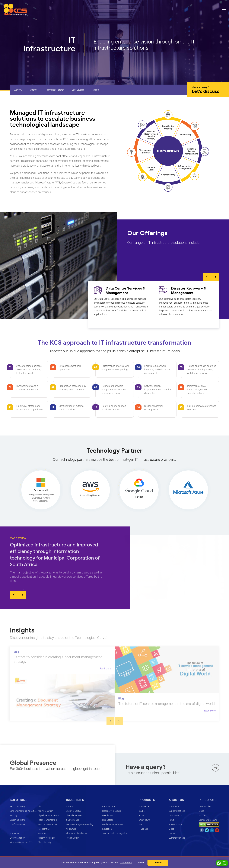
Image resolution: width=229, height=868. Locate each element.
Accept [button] (158, 863)
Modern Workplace (47, 838)
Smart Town (144, 820)
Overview (18, 90)
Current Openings (177, 838)
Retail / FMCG (109, 806)
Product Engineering (47, 820)
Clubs (171, 829)
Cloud (41, 806)
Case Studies (78, 90)
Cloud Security (44, 842)
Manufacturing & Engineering (79, 824)
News (171, 820)
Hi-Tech (69, 806)
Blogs (201, 811)
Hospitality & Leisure (112, 811)
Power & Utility (73, 838)
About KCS (174, 806)
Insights (96, 90)
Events (172, 833)
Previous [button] (207, 277)
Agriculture (71, 829)
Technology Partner (55, 90)
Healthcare (107, 815)
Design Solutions (18, 820)
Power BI (42, 833)
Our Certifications (177, 811)
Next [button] (215, 277)
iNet (141, 824)
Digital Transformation (48, 815)
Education (107, 829)
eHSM (141, 815)
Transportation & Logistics (114, 833)
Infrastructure (175, 824)
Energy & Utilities (74, 811)
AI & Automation (45, 811)
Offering (34, 90)
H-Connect (144, 829)
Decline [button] (141, 863)
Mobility (14, 815)
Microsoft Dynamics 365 (21, 842)
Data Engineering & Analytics (23, 811)
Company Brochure (208, 820)
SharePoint (15, 833)
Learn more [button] (126, 863)
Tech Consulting (17, 806)
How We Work (175, 815)
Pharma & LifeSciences (77, 833)
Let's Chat (222, 863)
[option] (121, 303)
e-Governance (72, 820)
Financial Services (74, 815)
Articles (202, 815)
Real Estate (108, 820)
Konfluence (144, 806)
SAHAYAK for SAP (18, 838)
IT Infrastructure (18, 824)
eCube (142, 811)
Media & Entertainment (113, 824)
